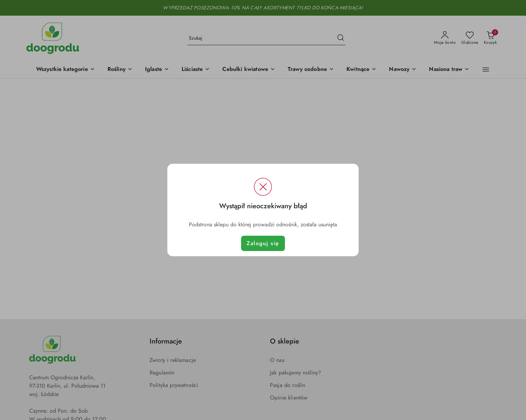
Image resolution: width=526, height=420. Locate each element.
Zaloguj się (263, 243)
